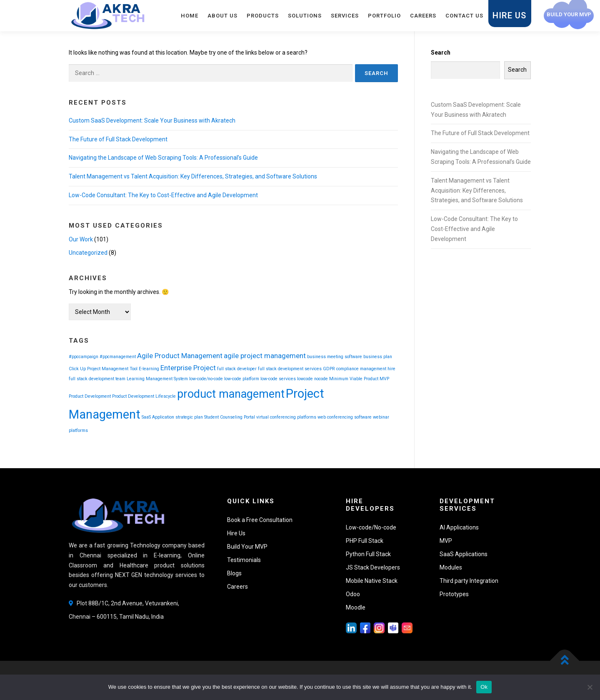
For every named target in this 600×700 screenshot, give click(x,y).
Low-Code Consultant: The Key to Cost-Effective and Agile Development (163, 195)
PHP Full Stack (365, 541)
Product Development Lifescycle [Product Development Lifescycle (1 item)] (144, 396)
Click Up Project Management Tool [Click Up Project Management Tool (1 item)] (103, 369)
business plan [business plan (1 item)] (378, 357)
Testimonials (244, 560)
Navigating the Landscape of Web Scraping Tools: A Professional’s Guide (163, 158)
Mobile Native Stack (372, 581)
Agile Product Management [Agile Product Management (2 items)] (180, 356)
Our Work (81, 239)
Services (345, 16)
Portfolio (384, 16)
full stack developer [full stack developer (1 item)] (237, 369)
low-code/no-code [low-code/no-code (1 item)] (206, 379)
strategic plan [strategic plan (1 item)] (189, 417)
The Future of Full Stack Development (118, 139)
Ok (484, 687)
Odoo (353, 594)
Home (190, 16)
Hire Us (509, 15)
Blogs (234, 573)
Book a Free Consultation (260, 520)
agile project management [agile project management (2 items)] (265, 356)
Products (263, 16)
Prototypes (454, 594)
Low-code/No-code (371, 527)
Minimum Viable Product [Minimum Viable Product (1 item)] (354, 379)
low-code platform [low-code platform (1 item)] (242, 379)
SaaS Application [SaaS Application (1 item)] (158, 417)
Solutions (305, 16)
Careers (423, 16)
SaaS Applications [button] (464, 554)
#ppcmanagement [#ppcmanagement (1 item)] (118, 357)
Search (441, 53)
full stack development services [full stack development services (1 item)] (290, 369)
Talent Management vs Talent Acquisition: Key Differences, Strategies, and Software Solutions (193, 176)
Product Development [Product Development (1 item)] (90, 396)
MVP (446, 541)
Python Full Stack (368, 554)
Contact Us (464, 16)
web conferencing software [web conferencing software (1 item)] (345, 417)
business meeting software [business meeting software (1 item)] (335, 357)
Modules (451, 567)
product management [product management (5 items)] (231, 394)
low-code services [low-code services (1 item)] (278, 379)
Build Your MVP (247, 547)
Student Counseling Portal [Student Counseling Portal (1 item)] (230, 417)
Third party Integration (469, 581)
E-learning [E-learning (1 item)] (149, 369)
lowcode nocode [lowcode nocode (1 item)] (312, 379)
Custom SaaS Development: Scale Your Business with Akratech (152, 120)
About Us (222, 16)
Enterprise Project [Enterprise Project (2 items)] (188, 368)
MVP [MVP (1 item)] (384, 379)
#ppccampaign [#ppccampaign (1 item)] (84, 357)
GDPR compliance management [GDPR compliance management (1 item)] (355, 369)
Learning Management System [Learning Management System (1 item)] (157, 379)
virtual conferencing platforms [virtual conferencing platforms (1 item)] (286, 417)
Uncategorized (88, 253)
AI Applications (459, 527)
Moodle (356, 607)
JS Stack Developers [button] (373, 567)
